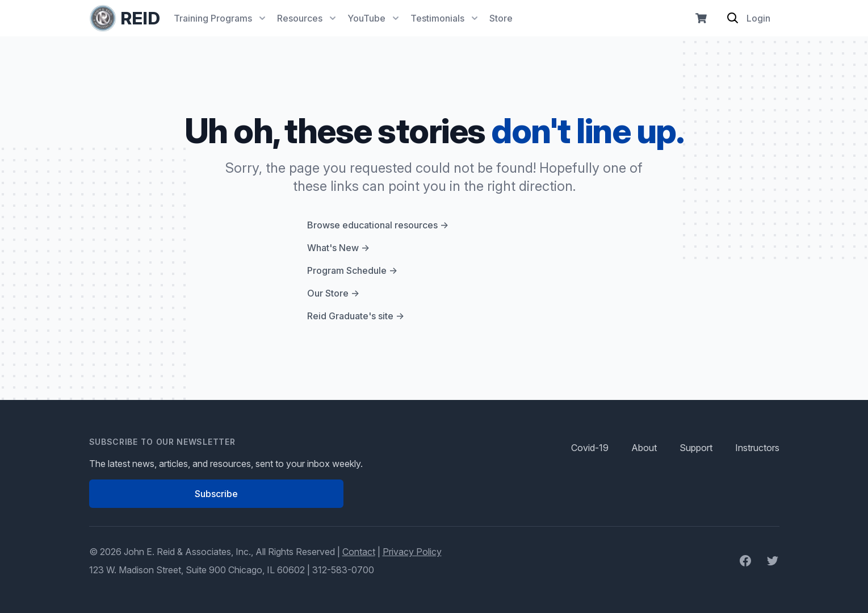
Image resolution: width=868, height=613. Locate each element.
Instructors (757, 448)
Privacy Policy (412, 552)
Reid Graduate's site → (356, 316)
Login (758, 18)
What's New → (338, 248)
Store (501, 18)
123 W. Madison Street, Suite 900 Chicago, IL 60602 (197, 570)
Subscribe (216, 494)
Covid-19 (590, 448)
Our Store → (333, 293)
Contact (359, 552)
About (644, 448)
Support (696, 448)
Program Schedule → (352, 270)
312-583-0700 (343, 570)
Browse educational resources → (378, 225)
